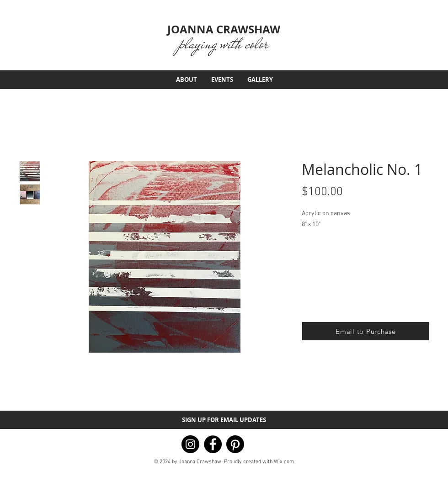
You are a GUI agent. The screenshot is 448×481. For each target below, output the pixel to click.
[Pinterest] (235, 444)
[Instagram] (190, 444)
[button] (366, 331)
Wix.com (284, 462)
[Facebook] (213, 444)
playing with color (224, 44)
